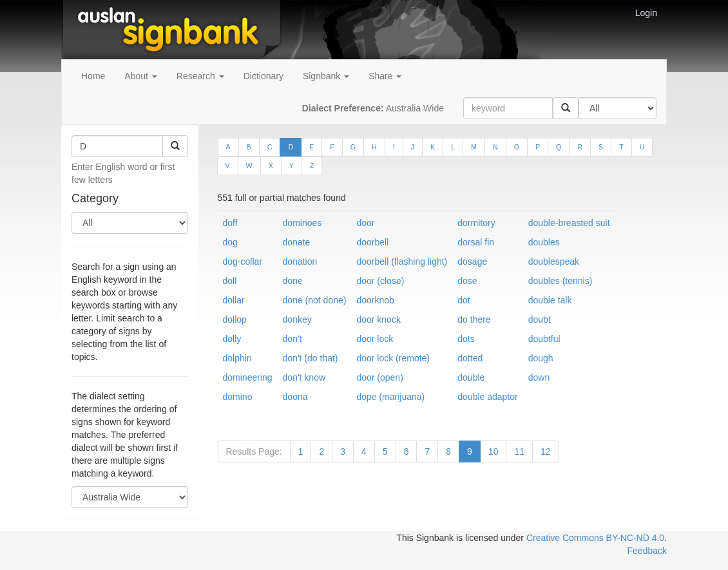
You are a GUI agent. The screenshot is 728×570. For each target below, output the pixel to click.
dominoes (302, 223)
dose (467, 281)
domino (238, 397)
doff (230, 223)
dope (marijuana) (390, 397)
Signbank (326, 76)
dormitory (476, 223)
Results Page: (254, 451)
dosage (472, 261)
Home (93, 76)
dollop (235, 319)
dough (541, 358)
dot (464, 300)
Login (646, 13)
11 (519, 451)
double (471, 377)
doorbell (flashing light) (402, 261)
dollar (234, 300)
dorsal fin (476, 242)
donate (297, 242)
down (539, 377)
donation (300, 261)
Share (385, 76)
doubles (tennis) (560, 281)
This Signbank (425, 538)
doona (295, 397)
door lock (375, 339)
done (293, 281)
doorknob (375, 300)
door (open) (379, 377)
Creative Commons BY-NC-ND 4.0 (595, 538)
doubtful (544, 339)
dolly (232, 339)
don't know (304, 377)
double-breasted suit (569, 223)
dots (466, 339)
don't (292, 339)
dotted (470, 358)
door (365, 223)
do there (474, 319)
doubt (540, 319)
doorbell (372, 242)
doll (230, 281)
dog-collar (243, 261)
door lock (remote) (393, 358)
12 (546, 451)
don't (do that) (311, 358)
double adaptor (487, 397)
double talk (550, 300)
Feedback (647, 551)
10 (493, 451)
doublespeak (554, 261)
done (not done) (315, 300)
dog (230, 242)
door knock (378, 319)
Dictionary (263, 76)
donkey (297, 319)
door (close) (380, 281)
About (140, 76)
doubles (544, 242)
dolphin (237, 358)
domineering (248, 377)
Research (200, 76)
